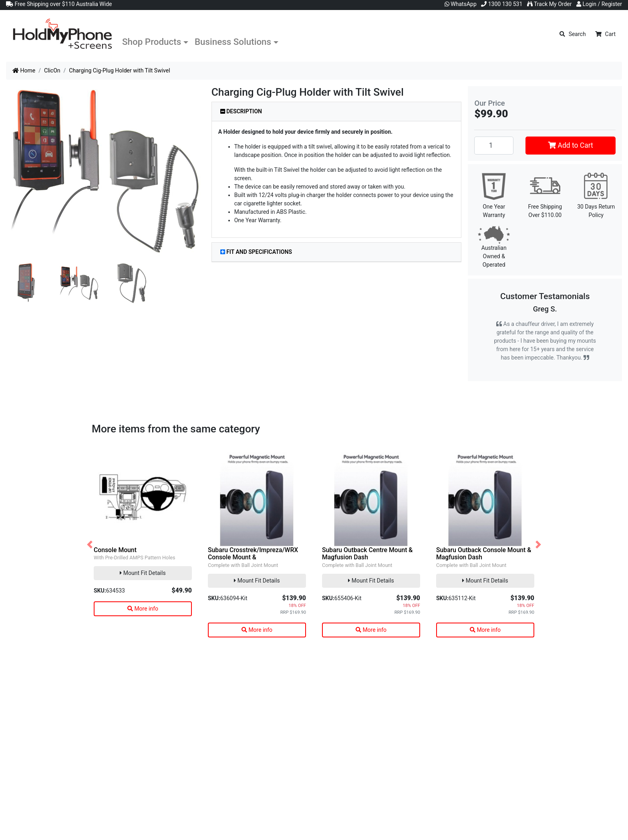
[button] (90, 545)
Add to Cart (571, 145)
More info (143, 609)
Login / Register (599, 4)
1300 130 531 (502, 4)
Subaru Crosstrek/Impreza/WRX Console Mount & (253, 554)
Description (241, 111)
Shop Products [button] (152, 42)
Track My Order (549, 4)
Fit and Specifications (256, 252)
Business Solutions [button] (233, 42)
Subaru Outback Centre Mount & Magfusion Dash (367, 554)
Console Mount (115, 550)
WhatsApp (461, 4)
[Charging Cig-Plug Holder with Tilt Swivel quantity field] (494, 145)
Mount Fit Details (143, 573)
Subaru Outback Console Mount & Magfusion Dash (484, 554)
